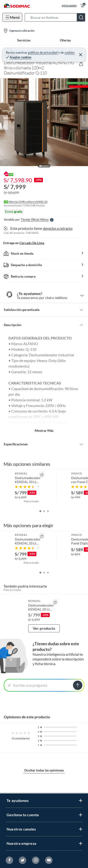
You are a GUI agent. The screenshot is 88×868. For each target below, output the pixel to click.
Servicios (24, 40)
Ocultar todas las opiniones (44, 770)
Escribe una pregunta (28, 685)
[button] (56, 17)
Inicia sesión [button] (69, 6)
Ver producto (44, 628)
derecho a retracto (58, 228)
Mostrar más (44, 430)
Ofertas (65, 40)
